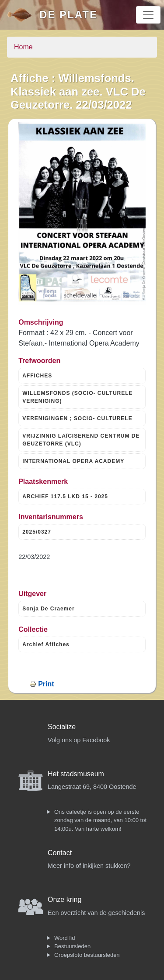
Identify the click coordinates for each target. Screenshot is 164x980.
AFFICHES (37, 376)
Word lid (65, 938)
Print (46, 684)
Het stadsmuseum (76, 774)
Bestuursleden (72, 946)
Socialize (62, 727)
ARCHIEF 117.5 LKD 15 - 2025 (65, 497)
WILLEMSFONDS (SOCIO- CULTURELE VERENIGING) (77, 397)
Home (23, 47)
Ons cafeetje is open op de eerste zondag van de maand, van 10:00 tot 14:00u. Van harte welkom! (100, 820)
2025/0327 (37, 532)
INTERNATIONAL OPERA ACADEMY (73, 461)
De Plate (68, 15)
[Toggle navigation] (148, 15)
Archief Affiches (46, 644)
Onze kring (65, 899)
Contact (60, 853)
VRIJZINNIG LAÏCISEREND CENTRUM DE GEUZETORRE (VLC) (81, 440)
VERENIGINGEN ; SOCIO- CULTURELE (77, 418)
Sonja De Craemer (48, 609)
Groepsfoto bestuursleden (87, 955)
